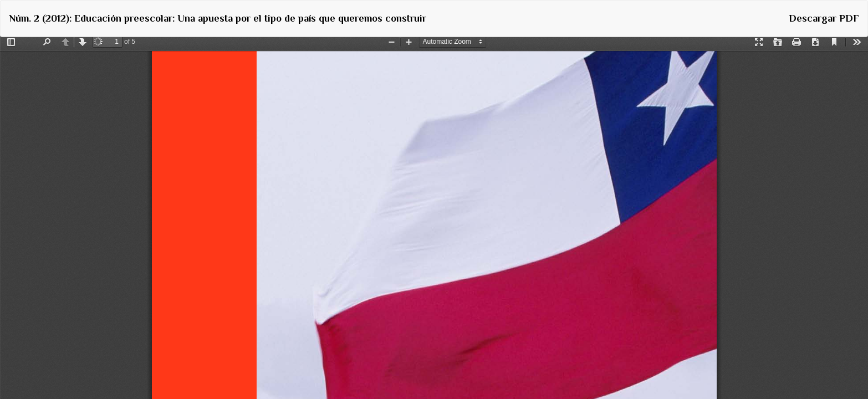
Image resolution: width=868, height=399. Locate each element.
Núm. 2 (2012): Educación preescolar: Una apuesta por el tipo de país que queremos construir (218, 18)
